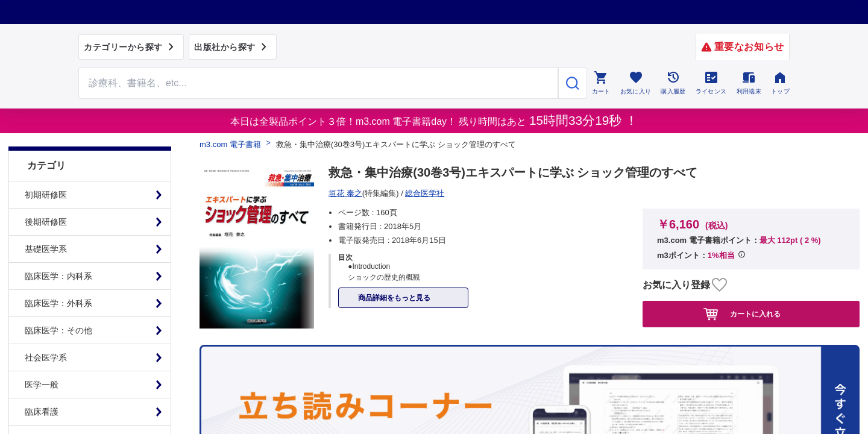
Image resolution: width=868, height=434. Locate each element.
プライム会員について (121, 277)
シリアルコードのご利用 (533, 277)
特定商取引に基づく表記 (228, 277)
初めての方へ (389, 277)
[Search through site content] (318, 83)
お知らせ (451, 277)
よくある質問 (319, 277)
